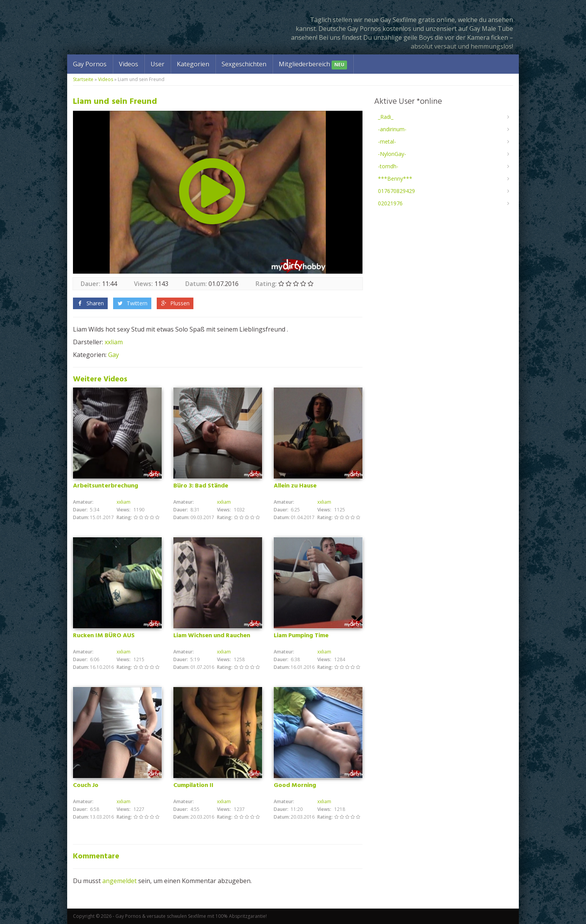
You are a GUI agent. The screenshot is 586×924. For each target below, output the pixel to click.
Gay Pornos (90, 64)
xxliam (114, 342)
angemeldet (119, 881)
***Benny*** (395, 179)
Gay (113, 355)
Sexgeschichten (244, 64)
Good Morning (295, 785)
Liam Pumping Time (301, 636)
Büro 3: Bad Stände (201, 486)
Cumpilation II (193, 785)
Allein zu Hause (295, 486)
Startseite (83, 79)
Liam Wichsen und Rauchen (212, 636)
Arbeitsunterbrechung (106, 486)
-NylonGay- (392, 154)
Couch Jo (86, 785)
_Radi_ (386, 117)
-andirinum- (392, 129)
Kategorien (193, 64)
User (158, 64)
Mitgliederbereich (313, 65)
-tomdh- (388, 166)
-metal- (387, 141)
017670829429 (396, 191)
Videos (129, 64)
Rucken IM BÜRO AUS (104, 636)
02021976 (390, 203)
